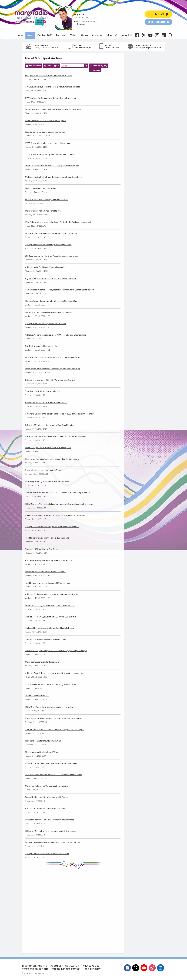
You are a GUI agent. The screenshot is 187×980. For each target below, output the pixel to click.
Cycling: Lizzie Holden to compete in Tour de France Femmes (52, 526)
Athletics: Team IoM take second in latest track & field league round (55, 673)
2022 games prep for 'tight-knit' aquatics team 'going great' (52, 256)
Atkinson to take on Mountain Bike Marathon (45, 808)
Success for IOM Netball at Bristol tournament (46, 402)
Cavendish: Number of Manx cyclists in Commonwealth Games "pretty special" (60, 290)
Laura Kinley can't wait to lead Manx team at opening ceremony (53, 109)
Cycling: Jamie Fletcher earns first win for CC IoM (47, 853)
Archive (96, 70)
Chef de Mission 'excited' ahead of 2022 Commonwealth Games (53, 774)
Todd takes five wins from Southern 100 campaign (47, 538)
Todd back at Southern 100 (37, 696)
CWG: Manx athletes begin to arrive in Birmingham (48, 143)
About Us (127, 35)
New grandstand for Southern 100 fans (42, 752)
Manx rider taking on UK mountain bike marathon (47, 786)
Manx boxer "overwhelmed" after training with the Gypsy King (53, 369)
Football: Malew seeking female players (43, 346)
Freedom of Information (66, 969)
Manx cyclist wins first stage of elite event (44, 211)
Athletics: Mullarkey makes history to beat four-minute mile (52, 594)
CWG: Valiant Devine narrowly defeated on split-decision (50, 98)
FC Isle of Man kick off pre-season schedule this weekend (51, 831)
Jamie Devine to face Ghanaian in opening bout (46, 120)
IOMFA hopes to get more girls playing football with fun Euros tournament (58, 222)
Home (20, 35)
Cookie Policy (92, 969)
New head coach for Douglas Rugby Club (43, 741)
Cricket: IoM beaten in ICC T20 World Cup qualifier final (50, 380)
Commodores (83, 21)
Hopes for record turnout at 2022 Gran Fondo (45, 572)
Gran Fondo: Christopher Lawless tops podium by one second (52, 459)
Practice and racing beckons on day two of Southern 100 (50, 605)
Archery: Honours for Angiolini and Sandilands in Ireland (50, 628)
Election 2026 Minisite (34, 966)
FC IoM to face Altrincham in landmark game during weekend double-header (59, 504)
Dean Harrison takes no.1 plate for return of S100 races (49, 820)
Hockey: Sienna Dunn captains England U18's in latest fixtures (52, 842)
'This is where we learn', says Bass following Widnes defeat (51, 684)
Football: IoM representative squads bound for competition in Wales (55, 436)
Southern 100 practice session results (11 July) (45, 639)
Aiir (43, 973)
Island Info (112, 35)
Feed (49, 66)
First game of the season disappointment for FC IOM (49, 75)
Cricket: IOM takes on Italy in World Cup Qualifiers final (50, 425)
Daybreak (79, 15)
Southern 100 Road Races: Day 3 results (43, 549)
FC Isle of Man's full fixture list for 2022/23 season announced (52, 357)
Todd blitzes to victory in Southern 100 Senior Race (48, 583)
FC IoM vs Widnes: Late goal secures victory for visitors (50, 707)
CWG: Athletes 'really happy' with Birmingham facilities (50, 154)
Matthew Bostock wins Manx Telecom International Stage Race (54, 177)
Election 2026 (45, 35)
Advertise (97, 35)
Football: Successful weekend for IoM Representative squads (52, 166)
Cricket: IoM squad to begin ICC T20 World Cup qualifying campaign (56, 650)
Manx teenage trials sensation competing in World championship (54, 718)
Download (81, 24)
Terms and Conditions (35, 969)
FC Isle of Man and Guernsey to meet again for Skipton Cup (51, 233)
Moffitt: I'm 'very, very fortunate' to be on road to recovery (51, 763)
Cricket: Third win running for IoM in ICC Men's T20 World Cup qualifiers (58, 493)
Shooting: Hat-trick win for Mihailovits (43, 391)
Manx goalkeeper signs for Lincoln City (42, 662)
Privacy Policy (91, 966)
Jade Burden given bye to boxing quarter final (45, 132)
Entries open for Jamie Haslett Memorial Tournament (49, 312)
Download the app (112, 48)
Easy (93, 21)
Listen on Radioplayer (82, 48)
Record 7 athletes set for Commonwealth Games (47, 797)
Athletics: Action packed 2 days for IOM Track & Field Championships (56, 335)
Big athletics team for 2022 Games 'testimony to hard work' (52, 278)
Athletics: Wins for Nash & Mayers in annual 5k (46, 267)
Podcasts (61, 35)
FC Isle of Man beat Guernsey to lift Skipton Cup (47, 199)
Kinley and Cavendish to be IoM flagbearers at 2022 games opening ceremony (60, 414)
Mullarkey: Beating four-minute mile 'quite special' (47, 481)
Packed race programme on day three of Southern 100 (49, 560)
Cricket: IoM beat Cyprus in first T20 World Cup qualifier (51, 617)
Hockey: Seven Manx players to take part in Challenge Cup (51, 301)
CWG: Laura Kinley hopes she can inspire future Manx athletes (52, 87)
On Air (85, 35)
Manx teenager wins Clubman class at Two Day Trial (48, 447)
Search (86, 66)
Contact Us (72, 966)
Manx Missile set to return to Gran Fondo (43, 470)
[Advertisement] (74, 909)
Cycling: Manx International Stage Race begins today (49, 245)
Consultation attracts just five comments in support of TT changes (54, 729)
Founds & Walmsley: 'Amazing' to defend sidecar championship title (55, 515)
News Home (35, 66)
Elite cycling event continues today (40, 188)
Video (74, 35)
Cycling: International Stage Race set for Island (46, 323)
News (30, 35)
